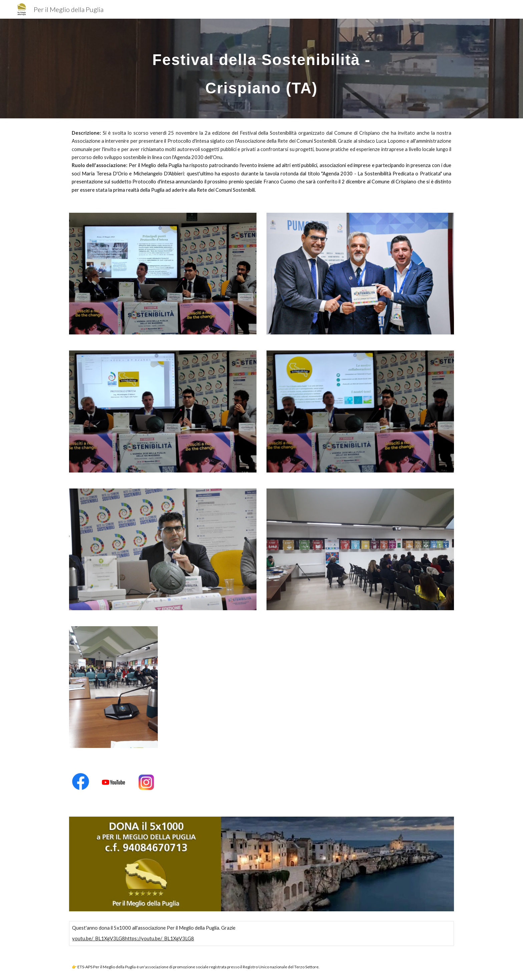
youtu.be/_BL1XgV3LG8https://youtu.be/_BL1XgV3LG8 (133, 938)
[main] (261, 69)
